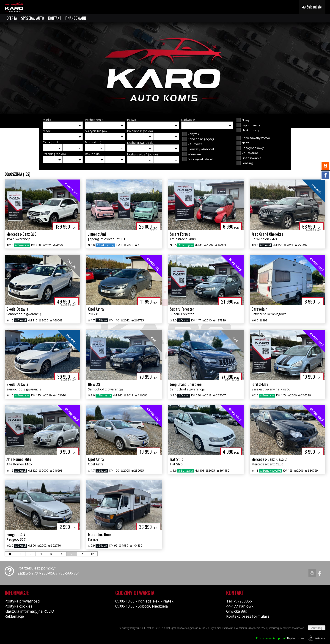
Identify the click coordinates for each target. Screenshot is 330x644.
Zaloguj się (312, 7)
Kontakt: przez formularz (248, 616)
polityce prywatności (294, 628)
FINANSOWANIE (76, 18)
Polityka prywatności (22, 601)
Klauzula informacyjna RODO (29, 611)
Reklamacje (14, 616)
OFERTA (12, 18)
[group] (165, 68)
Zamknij (317, 628)
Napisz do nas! (280, 638)
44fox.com (316, 638)
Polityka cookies (18, 606)
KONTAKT (55, 18)
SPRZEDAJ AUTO (33, 18)
